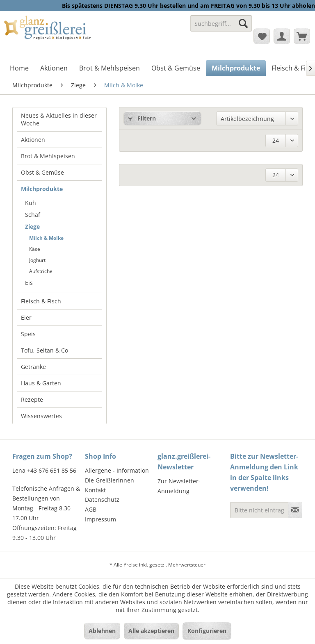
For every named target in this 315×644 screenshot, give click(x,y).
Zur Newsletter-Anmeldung (179, 486)
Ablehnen (102, 631)
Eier (26, 317)
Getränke (33, 367)
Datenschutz (102, 499)
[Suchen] (243, 23)
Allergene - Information (117, 470)
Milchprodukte (42, 189)
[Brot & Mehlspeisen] (110, 68)
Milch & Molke (46, 238)
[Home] (19, 68)
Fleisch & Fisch (41, 301)
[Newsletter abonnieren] (295, 510)
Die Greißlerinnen (110, 480)
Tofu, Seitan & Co (45, 350)
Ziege (32, 226)
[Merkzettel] (262, 36)
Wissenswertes (41, 416)
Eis (29, 283)
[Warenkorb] (302, 36)
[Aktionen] (54, 68)
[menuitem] (221, 27)
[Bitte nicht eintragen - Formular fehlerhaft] (259, 510)
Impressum (100, 519)
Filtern (142, 118)
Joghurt (37, 260)
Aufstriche (41, 271)
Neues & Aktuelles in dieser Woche (59, 119)
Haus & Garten (41, 383)
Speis (28, 334)
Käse (35, 249)
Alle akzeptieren (151, 631)
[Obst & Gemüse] (176, 68)
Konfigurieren (207, 631)
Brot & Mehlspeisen (48, 156)
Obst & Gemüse (42, 172)
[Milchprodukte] (236, 68)
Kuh (31, 203)
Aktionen (33, 140)
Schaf (33, 215)
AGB (91, 509)
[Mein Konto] (282, 36)
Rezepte (32, 399)
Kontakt (95, 490)
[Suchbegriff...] (221, 23)
